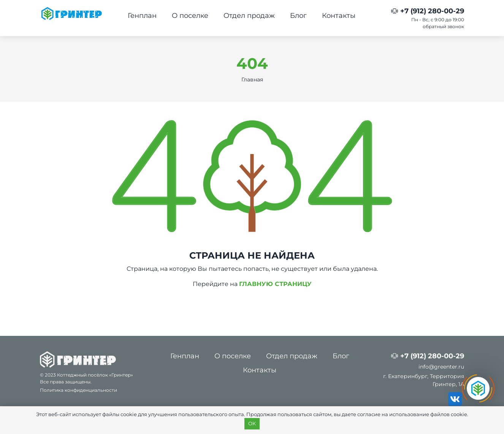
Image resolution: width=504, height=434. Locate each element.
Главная (252, 79)
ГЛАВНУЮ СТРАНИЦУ (275, 284)
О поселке (190, 16)
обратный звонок (443, 26)
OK (252, 423)
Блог (298, 16)
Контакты (339, 16)
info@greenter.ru (441, 367)
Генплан (142, 16)
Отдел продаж (249, 16)
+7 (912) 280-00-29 (432, 11)
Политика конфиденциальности (78, 390)
